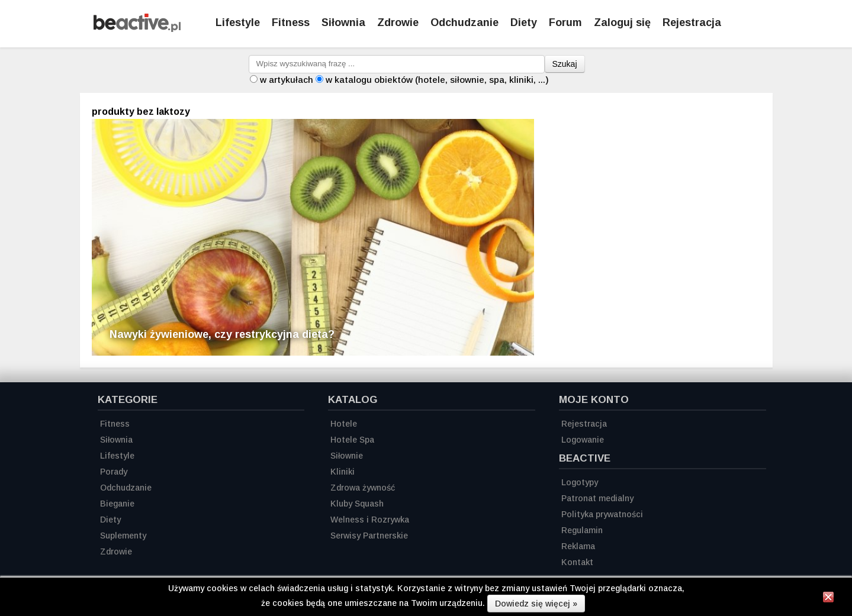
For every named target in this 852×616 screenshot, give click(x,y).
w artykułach (287, 80)
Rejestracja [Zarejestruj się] (692, 22)
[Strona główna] (137, 29)
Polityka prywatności (602, 514)
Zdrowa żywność (363, 488)
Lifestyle (238, 22)
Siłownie (347, 456)
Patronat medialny (597, 498)
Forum (565, 22)
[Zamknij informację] (828, 599)
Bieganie (117, 504)
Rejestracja (584, 424)
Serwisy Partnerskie (369, 536)
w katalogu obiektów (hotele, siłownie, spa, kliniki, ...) (437, 80)
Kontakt (577, 562)
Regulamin (582, 530)
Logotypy (580, 482)
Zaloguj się (622, 22)
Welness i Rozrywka (370, 520)
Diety (524, 22)
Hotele (344, 424)
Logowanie (583, 440)
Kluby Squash (357, 504)
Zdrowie (398, 22)
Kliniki (343, 472)
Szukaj (565, 64)
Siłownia (343, 22)
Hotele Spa (352, 440)
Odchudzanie (464, 22)
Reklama (578, 546)
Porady (114, 472)
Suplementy (123, 536)
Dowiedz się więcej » (536, 604)
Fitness (291, 22)
